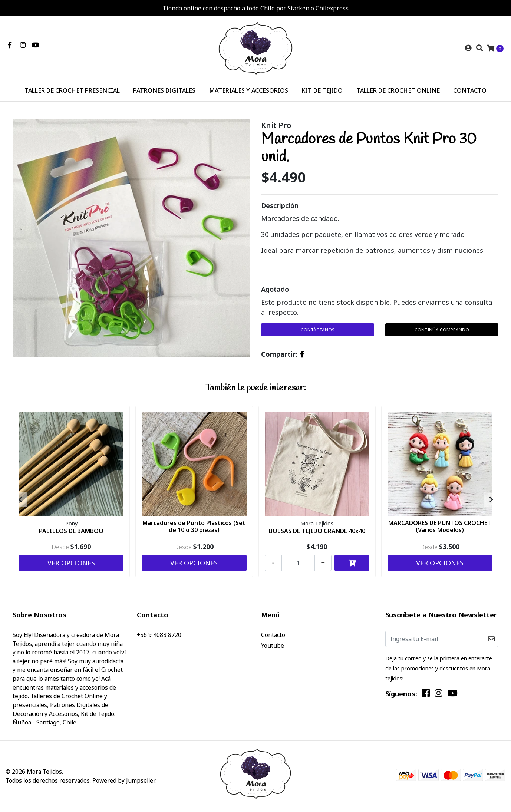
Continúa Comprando (442, 330)
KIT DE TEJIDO (322, 90)
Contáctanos (318, 330)
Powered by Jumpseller (123, 780)
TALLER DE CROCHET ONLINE (398, 90)
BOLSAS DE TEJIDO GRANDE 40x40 (317, 531)
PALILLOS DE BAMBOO (71, 531)
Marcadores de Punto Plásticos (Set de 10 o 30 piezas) (194, 526)
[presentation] (20, 499)
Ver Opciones (71, 563)
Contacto (273, 635)
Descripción (280, 205)
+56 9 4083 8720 (159, 635)
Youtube (273, 646)
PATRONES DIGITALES (164, 90)
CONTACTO (470, 90)
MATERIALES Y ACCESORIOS (249, 90)
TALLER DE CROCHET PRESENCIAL (72, 90)
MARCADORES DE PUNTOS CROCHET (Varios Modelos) (440, 526)
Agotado (275, 289)
